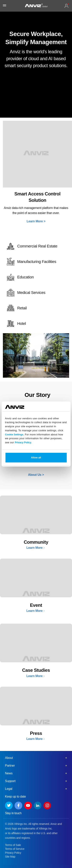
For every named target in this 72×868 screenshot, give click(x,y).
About (9, 758)
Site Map (10, 857)
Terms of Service (15, 849)
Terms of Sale (13, 845)
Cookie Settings (14, 434)
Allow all (36, 458)
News (9, 773)
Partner (10, 766)
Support (10, 781)
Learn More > (36, 221)
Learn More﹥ (36, 548)
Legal (9, 789)
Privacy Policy (23, 442)
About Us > (36, 475)
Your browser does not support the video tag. (36, 100)
